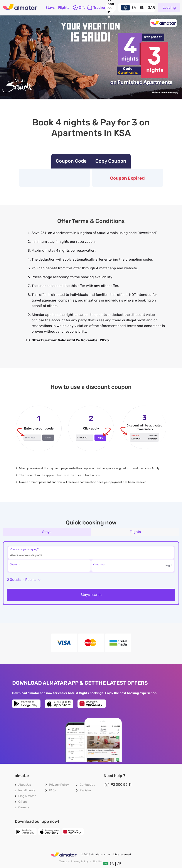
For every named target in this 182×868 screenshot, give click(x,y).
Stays (50, 8)
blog (27, 796)
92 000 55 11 (121, 785)
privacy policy (59, 785)
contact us (87, 785)
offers (78, 8)
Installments (27, 790)
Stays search (91, 595)
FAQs (52, 790)
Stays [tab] (47, 532)
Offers (23, 802)
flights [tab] (135, 532)
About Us (25, 785)
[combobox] (83, 555)
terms (63, 861)
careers (24, 807)
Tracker (96, 8)
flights (64, 8)
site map (98, 861)
